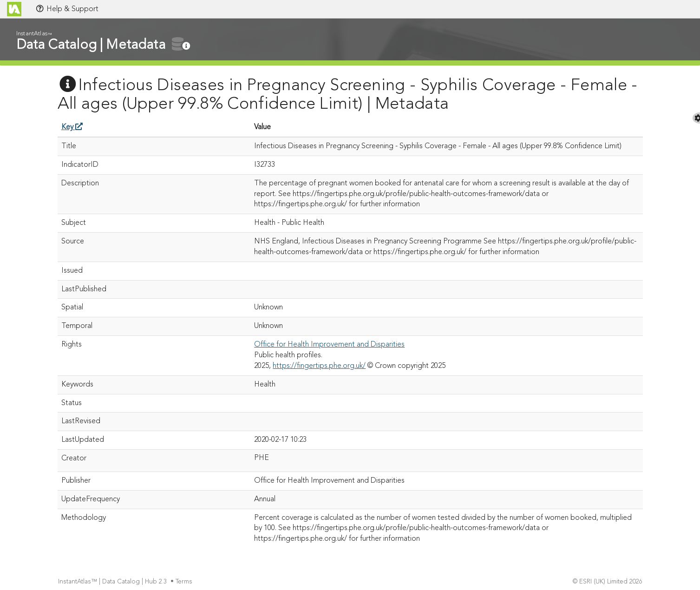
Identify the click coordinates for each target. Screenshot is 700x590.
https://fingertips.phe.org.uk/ (319, 366)
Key (72, 127)
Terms (185, 582)
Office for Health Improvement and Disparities (329, 345)
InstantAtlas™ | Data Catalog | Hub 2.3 (113, 582)
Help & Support (67, 9)
